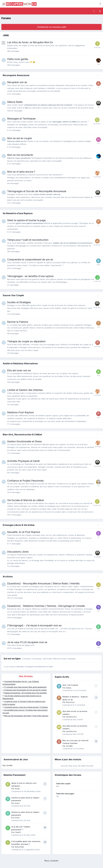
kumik (17, 789)
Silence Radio (15, 102)
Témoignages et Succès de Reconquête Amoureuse (37, 191)
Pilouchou (70, 702)
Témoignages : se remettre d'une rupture (30, 276)
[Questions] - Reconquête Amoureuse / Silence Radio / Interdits (43, 583)
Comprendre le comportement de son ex (30, 259)
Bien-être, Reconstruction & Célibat (22, 434)
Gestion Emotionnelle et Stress (24, 441)
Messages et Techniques (21, 119)
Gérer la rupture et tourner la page (26, 220)
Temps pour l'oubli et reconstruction (28, 240)
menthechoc (71, 717)
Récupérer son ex (17, 82)
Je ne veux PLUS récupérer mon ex (27, 642)
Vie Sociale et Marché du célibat (26, 500)
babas (69, 688)
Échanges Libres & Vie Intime (19, 525)
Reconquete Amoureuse (16, 75)
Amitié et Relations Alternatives (20, 363)
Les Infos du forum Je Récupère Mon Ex (30, 42)
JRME (6, 35)
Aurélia (9, 765)
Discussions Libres (18, 552)
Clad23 (18, 832)
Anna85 (69, 746)
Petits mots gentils (18, 59)
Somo (17, 803)
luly (4, 765)
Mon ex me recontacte (20, 155)
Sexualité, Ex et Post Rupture (24, 532)
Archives (8, 577)
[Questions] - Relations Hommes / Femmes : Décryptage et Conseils (46, 606)
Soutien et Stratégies (19, 302)
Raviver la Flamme (18, 322)
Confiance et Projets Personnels (25, 481)
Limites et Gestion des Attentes (25, 390)
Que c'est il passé (70, 685)
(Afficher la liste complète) (64, 659)
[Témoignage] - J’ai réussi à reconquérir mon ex (34, 625)
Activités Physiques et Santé (23, 461)
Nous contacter (51, 861)
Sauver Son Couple (13, 295)
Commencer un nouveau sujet (52, 27)
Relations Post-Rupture (20, 412)
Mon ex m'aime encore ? (21, 172)
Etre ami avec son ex (19, 370)
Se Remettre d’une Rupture (18, 213)
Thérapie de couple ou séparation (26, 341)
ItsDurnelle (19, 847)
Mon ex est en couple (19, 138)
